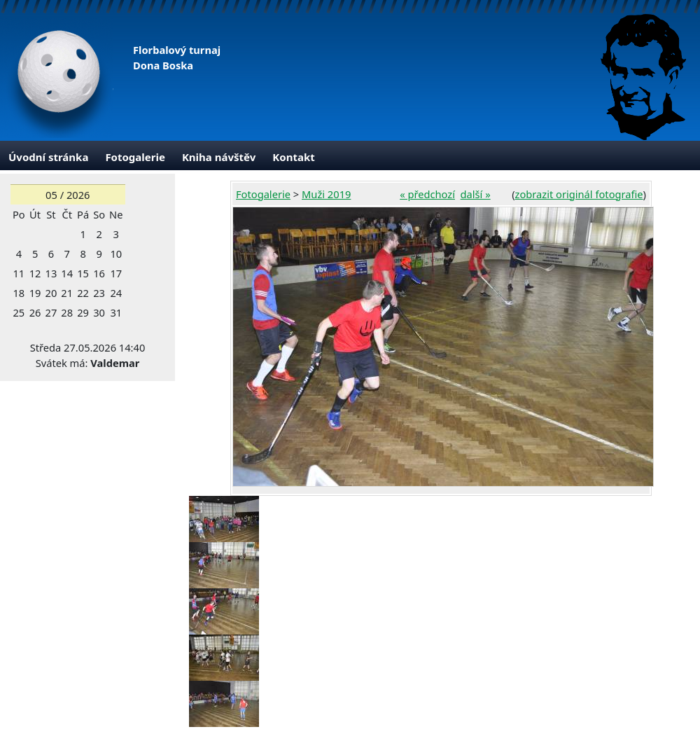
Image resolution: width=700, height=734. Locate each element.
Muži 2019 (326, 194)
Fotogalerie (135, 157)
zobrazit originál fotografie (579, 194)
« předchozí (427, 194)
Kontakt (293, 157)
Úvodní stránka (48, 157)
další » (476, 194)
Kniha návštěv (219, 157)
